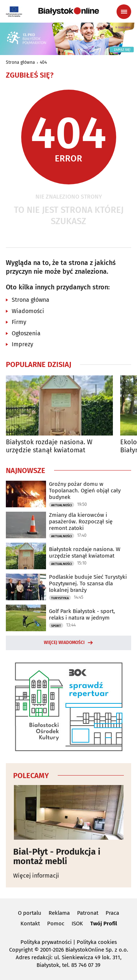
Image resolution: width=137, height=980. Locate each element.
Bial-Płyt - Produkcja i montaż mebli (57, 857)
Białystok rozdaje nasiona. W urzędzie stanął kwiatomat (49, 446)
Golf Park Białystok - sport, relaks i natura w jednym (82, 614)
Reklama (59, 913)
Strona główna (20, 62)
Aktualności (62, 505)
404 (43, 62)
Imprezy (22, 344)
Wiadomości (28, 311)
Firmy (19, 322)
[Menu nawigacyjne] (124, 12)
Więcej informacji (36, 876)
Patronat (88, 913)
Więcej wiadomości (64, 643)
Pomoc (56, 924)
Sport (56, 626)
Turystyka (60, 598)
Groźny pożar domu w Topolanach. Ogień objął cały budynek (85, 491)
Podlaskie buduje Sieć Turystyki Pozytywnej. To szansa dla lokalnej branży (88, 583)
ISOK (77, 924)
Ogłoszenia (26, 333)
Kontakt (30, 924)
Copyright (21, 950)
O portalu (30, 913)
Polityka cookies (97, 942)
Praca (112, 913)
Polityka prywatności (46, 942)
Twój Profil (104, 924)
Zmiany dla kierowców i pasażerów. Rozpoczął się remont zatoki (81, 522)
